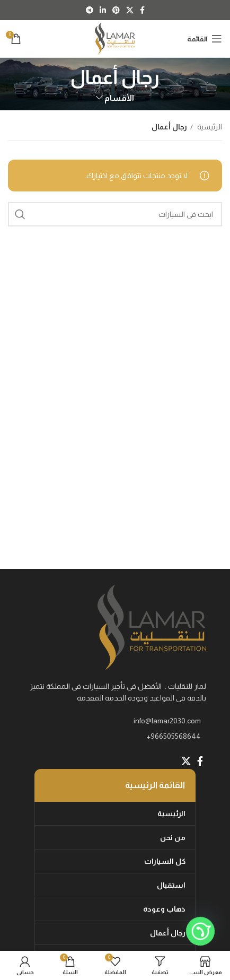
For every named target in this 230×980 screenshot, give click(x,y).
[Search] (115, 214)
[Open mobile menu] (205, 39)
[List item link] (115, 736)
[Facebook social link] (142, 10)
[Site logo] (115, 38)
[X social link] (130, 10)
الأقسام (119, 98)
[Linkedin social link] (103, 10)
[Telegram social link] (90, 10)
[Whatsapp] (200, 931)
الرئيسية (209, 127)
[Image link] (152, 627)
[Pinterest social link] (116, 10)
